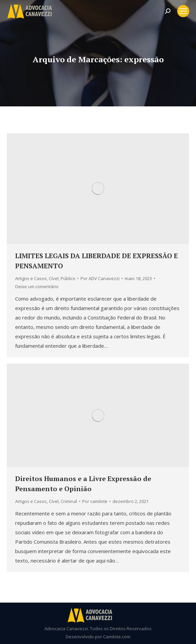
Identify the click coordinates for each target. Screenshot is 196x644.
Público (68, 278)
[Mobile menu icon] (183, 11)
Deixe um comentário (37, 286)
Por (100, 278)
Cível (54, 278)
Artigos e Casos (31, 278)
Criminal (69, 501)
